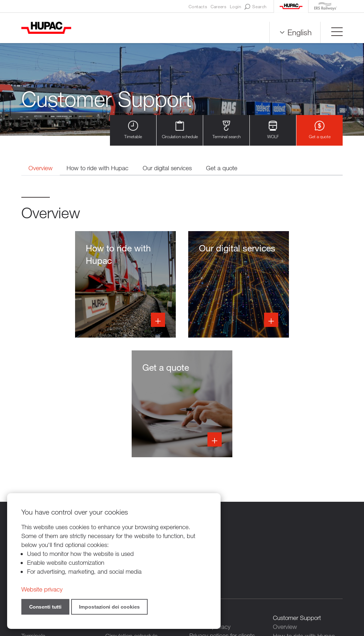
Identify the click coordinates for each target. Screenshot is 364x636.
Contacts (198, 6)
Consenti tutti (45, 607)
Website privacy (42, 589)
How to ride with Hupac (99, 168)
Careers (218, 6)
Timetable (133, 130)
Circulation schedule (180, 130)
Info (71, 285)
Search (255, 7)
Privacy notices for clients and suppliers (222, 521)
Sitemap (258, 597)
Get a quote (320, 130)
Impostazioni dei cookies (109, 607)
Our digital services (168, 168)
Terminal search (226, 130)
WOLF (273, 130)
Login (235, 6)
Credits (234, 597)
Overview (41, 168)
